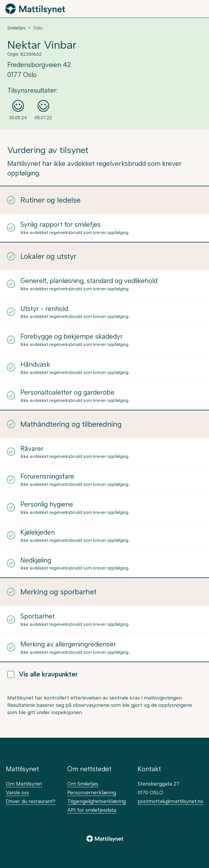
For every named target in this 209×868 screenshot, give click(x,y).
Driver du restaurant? (31, 801)
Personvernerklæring (92, 792)
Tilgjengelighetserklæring (96, 801)
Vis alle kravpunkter (42, 674)
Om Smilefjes (83, 784)
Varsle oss (17, 792)
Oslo (38, 28)
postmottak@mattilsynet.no (170, 801)
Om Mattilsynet (24, 784)
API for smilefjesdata (92, 810)
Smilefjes (16, 28)
